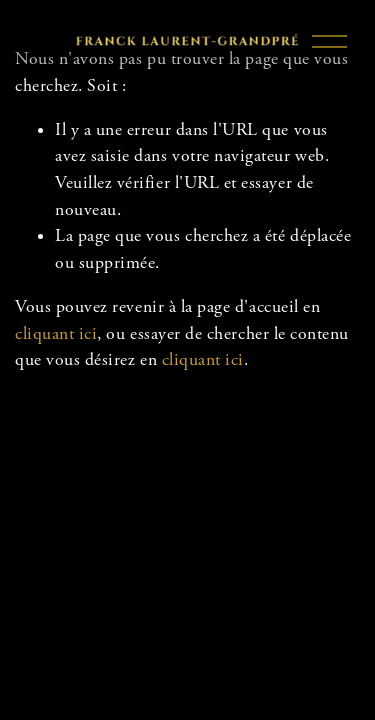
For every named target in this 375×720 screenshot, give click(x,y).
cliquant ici (56, 334)
